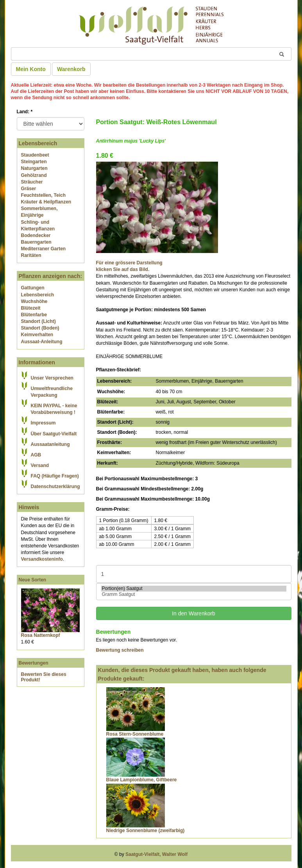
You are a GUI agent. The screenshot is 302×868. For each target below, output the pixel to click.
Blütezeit (31, 308)
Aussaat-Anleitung (42, 342)
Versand (40, 465)
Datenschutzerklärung (55, 487)
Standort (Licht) (38, 321)
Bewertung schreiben (120, 650)
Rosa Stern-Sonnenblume (135, 734)
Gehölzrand (34, 175)
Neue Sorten (33, 580)
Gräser (29, 189)
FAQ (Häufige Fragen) (55, 476)
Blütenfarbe (34, 315)
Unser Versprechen (52, 378)
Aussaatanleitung (50, 444)
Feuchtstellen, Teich (43, 195)
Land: (25, 112)
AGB (36, 455)
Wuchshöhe (34, 301)
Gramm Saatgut (194, 594)
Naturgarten (34, 168)
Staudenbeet (35, 155)
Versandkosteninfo (42, 559)
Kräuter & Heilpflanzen (46, 202)
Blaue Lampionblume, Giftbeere (142, 780)
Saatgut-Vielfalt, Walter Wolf (156, 854)
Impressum (43, 423)
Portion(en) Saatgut (194, 589)
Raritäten (31, 255)
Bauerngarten (36, 242)
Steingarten (34, 162)
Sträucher (32, 182)
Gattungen (33, 288)
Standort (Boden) (40, 328)
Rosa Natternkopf (41, 635)
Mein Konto (31, 69)
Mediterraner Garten (44, 249)
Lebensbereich (38, 295)
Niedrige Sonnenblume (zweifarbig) (146, 831)
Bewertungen (34, 663)
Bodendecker (36, 235)
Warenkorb (71, 69)
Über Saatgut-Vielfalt (54, 434)
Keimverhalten (37, 335)
